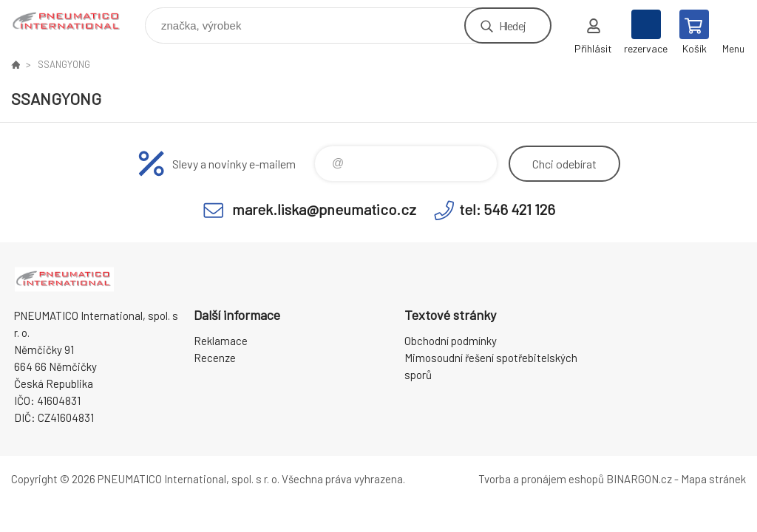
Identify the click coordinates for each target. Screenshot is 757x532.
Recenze (215, 358)
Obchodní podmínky (451, 341)
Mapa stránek (713, 479)
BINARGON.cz (639, 479)
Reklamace (221, 341)
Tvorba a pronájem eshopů (541, 479)
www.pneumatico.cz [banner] (77, 22)
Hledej (512, 25)
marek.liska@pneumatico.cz (324, 209)
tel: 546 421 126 (507, 209)
